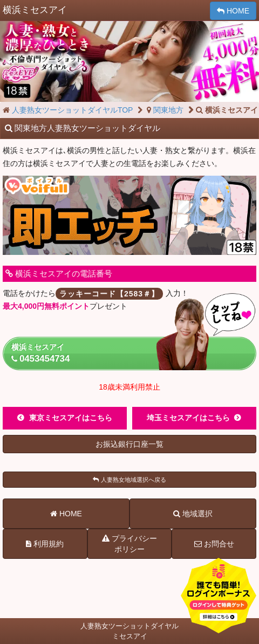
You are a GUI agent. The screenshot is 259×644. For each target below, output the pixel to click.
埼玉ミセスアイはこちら (188, 418)
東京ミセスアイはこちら (71, 418)
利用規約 (45, 544)
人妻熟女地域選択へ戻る (129, 480)
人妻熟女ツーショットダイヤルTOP (67, 110)
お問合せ (214, 544)
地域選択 (193, 514)
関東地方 (164, 110)
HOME (233, 11)
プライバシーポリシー (129, 543)
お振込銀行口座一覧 (129, 444)
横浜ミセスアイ (134, 354)
